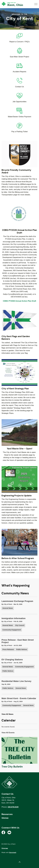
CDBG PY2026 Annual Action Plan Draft (19, 301)
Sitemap (5, 818)
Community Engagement (12, 630)
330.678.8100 (13, 807)
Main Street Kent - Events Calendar (19, 698)
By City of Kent (7, 604)
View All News (7, 714)
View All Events (8, 733)
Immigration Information (14, 618)
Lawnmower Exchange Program (17, 601)
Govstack (13, 852)
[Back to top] (19, 862)
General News (8, 608)
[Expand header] (36, 4)
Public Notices (22, 649)
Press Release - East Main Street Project (18, 641)
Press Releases (8, 649)
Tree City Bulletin (12, 767)
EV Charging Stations (12, 660)
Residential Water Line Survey (16, 681)
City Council (20, 625)
